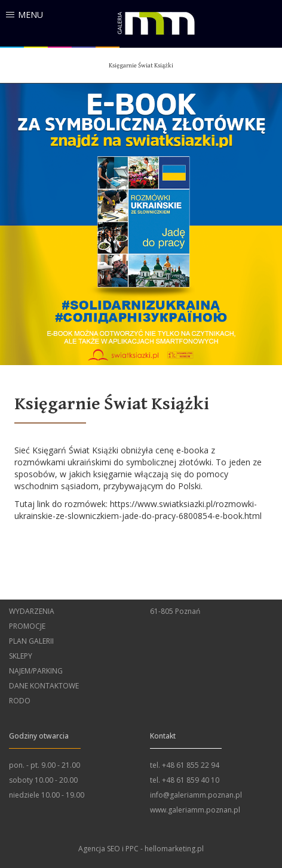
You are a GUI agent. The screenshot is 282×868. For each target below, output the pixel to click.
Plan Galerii (31, 641)
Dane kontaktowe (44, 686)
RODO (20, 701)
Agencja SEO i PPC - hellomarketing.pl (141, 849)
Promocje (27, 626)
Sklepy (21, 656)
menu (30, 15)
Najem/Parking (36, 671)
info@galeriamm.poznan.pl (196, 795)
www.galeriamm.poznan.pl (195, 810)
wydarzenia (32, 611)
